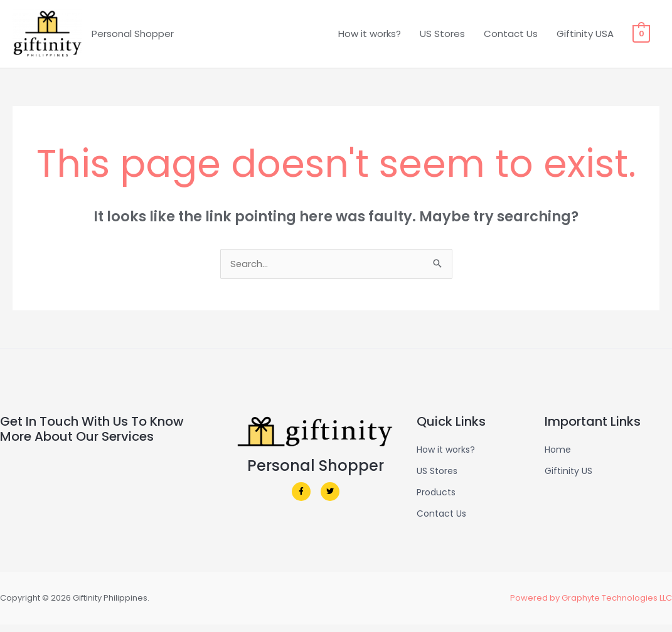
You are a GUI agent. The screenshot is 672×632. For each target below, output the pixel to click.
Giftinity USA (586, 37)
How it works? (370, 37)
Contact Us (511, 37)
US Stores (443, 37)
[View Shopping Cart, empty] (642, 37)
